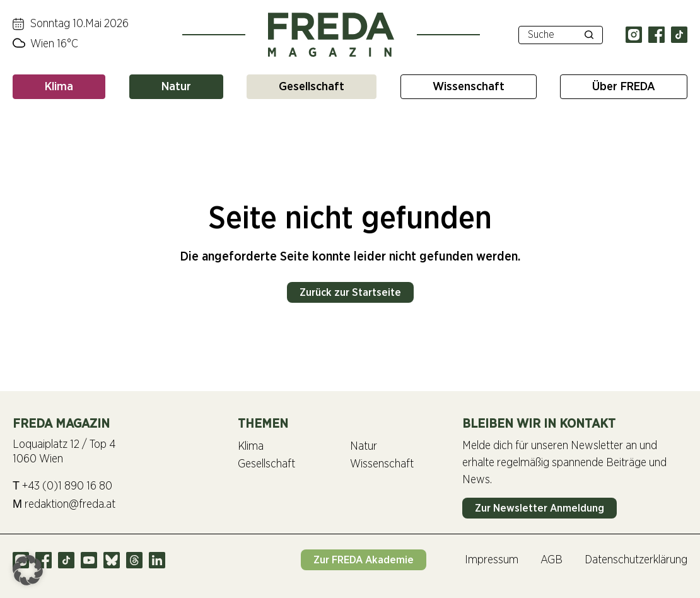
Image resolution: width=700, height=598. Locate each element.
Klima (59, 87)
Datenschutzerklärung (636, 560)
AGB (551, 560)
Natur (176, 87)
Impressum (492, 560)
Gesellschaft (312, 87)
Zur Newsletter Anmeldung (540, 508)
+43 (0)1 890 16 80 (62, 486)
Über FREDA (624, 87)
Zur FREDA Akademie (364, 560)
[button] (28, 570)
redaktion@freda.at (64, 504)
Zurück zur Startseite (350, 292)
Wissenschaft (469, 87)
